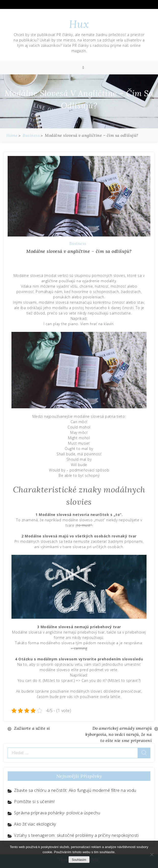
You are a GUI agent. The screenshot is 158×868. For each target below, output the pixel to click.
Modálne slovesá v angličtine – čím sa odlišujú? (79, 251)
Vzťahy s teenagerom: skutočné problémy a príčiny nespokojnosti (76, 835)
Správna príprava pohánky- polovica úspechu (57, 813)
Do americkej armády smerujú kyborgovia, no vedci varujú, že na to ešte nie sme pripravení (118, 734)
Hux (79, 24)
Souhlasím (79, 860)
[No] (152, 854)
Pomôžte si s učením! (34, 802)
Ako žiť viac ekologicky (35, 824)
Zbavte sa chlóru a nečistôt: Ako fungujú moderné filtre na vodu (75, 790)
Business (78, 243)
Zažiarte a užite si (32, 728)
